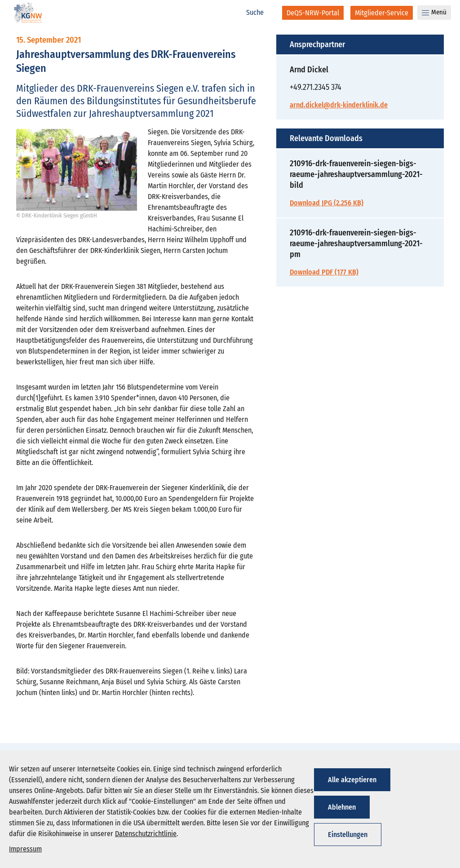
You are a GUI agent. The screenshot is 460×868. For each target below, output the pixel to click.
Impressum (25, 849)
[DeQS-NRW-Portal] (313, 13)
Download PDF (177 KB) (324, 272)
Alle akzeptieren (352, 780)
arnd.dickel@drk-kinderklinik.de (339, 105)
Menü (434, 12)
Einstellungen (348, 835)
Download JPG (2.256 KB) (327, 203)
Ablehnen (342, 807)
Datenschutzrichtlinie (146, 834)
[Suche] (260, 13)
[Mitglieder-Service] (382, 13)
